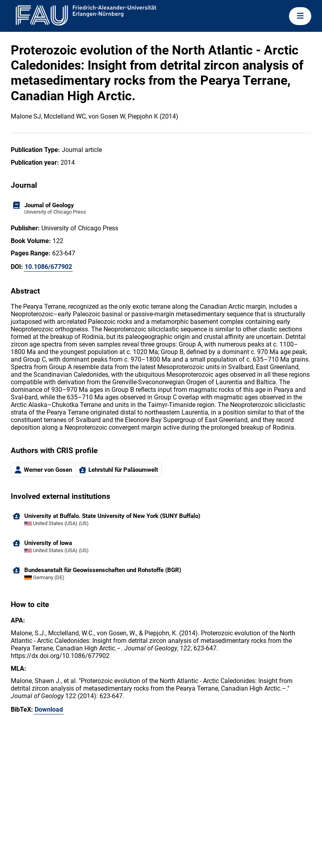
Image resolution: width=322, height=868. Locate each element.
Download (49, 709)
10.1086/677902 (48, 267)
